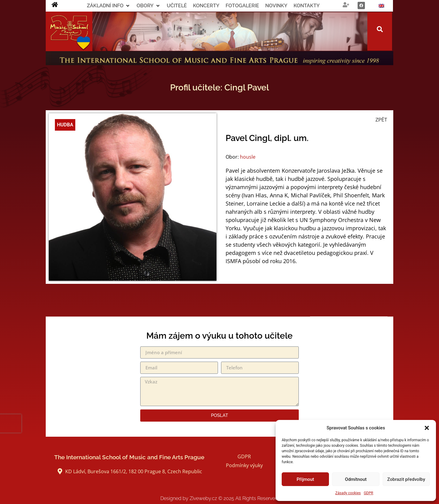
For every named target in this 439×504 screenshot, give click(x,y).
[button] (427, 428)
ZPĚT (381, 120)
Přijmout (305, 479)
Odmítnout (356, 479)
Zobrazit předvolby (406, 479)
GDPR (368, 493)
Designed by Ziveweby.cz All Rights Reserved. (220, 498)
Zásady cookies (348, 493)
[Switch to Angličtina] (381, 6)
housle (248, 157)
